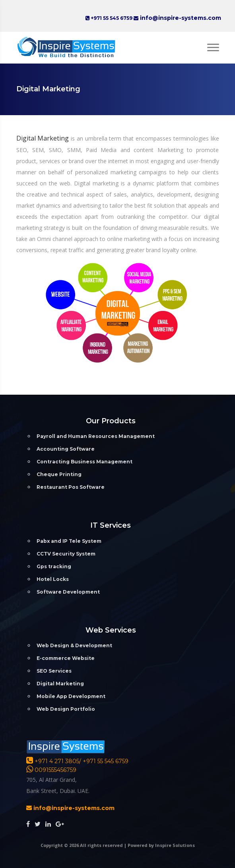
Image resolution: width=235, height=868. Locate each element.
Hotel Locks (53, 579)
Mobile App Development (71, 696)
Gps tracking (54, 566)
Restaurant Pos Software (71, 487)
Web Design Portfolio (66, 709)
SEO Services (54, 671)
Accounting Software (66, 449)
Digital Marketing (44, 138)
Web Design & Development (74, 645)
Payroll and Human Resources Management (96, 436)
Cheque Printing (59, 474)
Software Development (68, 592)
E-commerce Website (66, 658)
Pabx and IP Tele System (69, 541)
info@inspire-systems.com (180, 18)
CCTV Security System (66, 554)
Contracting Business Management (84, 462)
